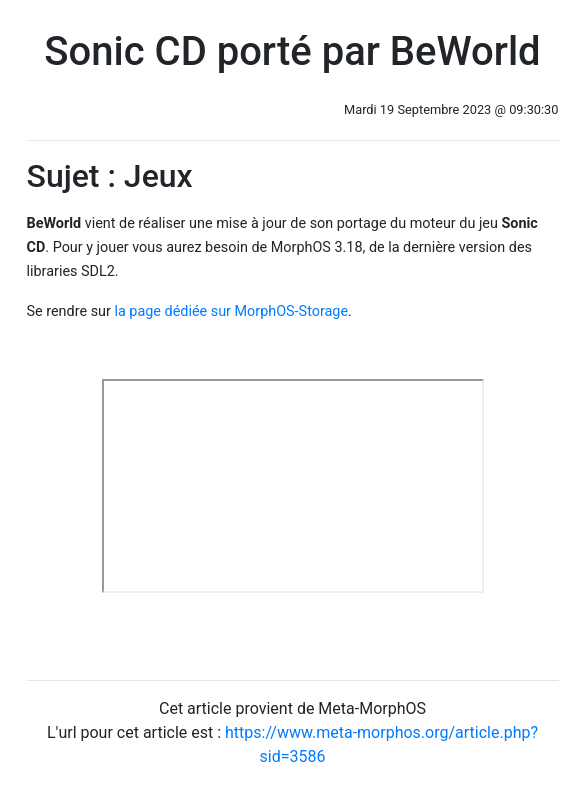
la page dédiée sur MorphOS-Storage (231, 311)
